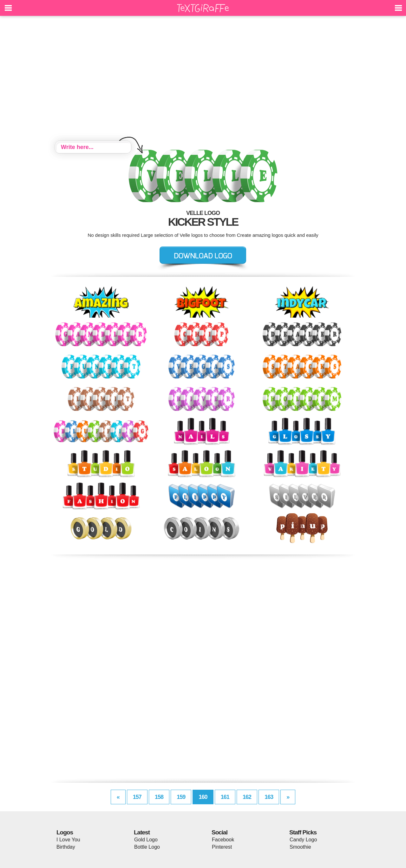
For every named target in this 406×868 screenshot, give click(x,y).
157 (137, 797)
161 (225, 797)
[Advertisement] (203, 79)
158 (159, 797)
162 (247, 797)
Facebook (223, 840)
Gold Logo (146, 840)
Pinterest (222, 847)
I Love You (68, 840)
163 (269, 797)
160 (203, 797)
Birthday (66, 847)
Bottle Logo (147, 847)
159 (181, 797)
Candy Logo (303, 840)
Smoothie (300, 847)
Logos (65, 832)
